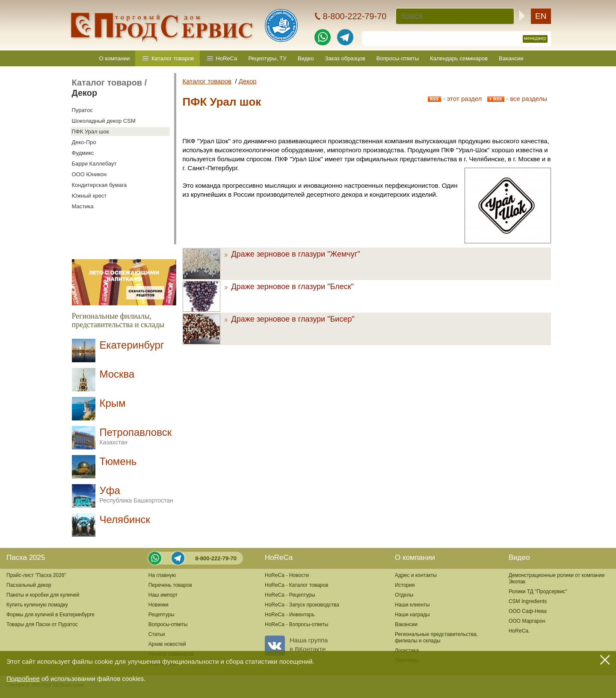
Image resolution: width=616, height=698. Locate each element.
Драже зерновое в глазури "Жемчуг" (292, 254)
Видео (306, 58)
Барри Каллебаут (94, 164)
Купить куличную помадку (37, 605)
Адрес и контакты (416, 575)
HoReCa (227, 58)
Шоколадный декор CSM (104, 121)
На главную (162, 575)
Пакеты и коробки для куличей (43, 595)
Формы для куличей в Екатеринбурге (50, 615)
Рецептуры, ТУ (267, 58)
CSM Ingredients (528, 601)
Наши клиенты (412, 605)
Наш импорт (163, 595)
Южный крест (89, 196)
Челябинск (125, 519)
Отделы (404, 595)
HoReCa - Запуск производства (302, 605)
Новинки (158, 605)
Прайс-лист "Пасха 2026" (36, 575)
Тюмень (118, 461)
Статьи (157, 634)
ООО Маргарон (527, 621)
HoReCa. (519, 631)
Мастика (83, 206)
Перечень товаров (170, 585)
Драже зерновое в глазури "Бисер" (290, 319)
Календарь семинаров (459, 58)
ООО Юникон (89, 174)
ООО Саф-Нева (528, 611)
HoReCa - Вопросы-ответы (296, 624)
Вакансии (511, 58)
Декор (85, 93)
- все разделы (517, 99)
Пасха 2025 (26, 558)
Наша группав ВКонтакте (296, 645)
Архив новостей (167, 644)
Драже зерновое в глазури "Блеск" (289, 287)
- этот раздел (455, 99)
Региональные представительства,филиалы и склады (436, 637)
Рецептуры (161, 615)
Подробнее (23, 679)
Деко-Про (84, 142)
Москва (117, 374)
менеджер (535, 38)
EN (541, 16)
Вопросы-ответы (398, 58)
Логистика (407, 651)
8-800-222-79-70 (216, 558)
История (405, 585)
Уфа (136, 494)
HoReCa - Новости (287, 575)
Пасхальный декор (29, 585)
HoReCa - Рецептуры (290, 595)
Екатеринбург (132, 345)
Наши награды (412, 615)
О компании (115, 58)
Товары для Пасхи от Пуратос (42, 624)
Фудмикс (83, 153)
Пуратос (82, 110)
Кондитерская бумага (99, 185)
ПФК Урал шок (90, 132)
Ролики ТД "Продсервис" (538, 592)
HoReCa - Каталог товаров (296, 585)
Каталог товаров (173, 58)
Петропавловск (136, 436)
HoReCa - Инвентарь (290, 615)
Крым (113, 403)
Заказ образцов (345, 58)
